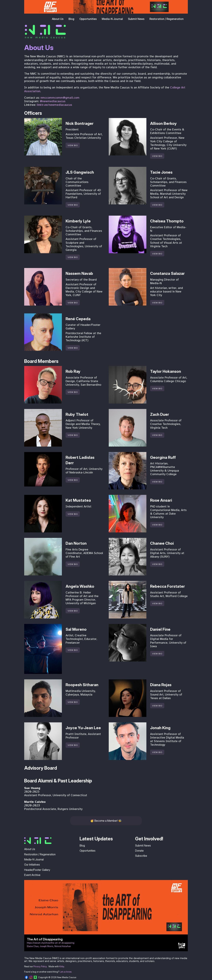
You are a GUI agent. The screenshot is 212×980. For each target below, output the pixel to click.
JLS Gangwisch (80, 172)
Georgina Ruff (163, 457)
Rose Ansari (161, 500)
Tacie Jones (161, 172)
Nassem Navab (79, 273)
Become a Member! (106, 821)
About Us (58, 19)
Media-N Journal (112, 19)
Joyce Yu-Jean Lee (83, 728)
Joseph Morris (46, 946)
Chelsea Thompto (167, 221)
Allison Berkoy (163, 123)
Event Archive (32, 875)
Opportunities (88, 19)
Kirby (62, 966)
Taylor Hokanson (166, 371)
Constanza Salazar (167, 273)
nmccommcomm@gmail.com (60, 98)
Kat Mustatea (78, 500)
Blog (71, 19)
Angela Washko (80, 586)
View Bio (73, 145)
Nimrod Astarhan (63, 946)
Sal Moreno (76, 629)
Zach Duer (160, 414)
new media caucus (46, 37)
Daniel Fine (160, 629)
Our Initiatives (32, 865)
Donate (139, 851)
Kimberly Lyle (78, 221)
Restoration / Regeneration (166, 19)
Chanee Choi (162, 543)
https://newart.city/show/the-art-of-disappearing (51, 943)
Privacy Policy (40, 966)
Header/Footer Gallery (37, 870)
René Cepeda (78, 319)
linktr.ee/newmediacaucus (54, 105)
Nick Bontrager (80, 123)
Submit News (136, 19)
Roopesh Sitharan (82, 685)
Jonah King (160, 728)
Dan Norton (76, 543)
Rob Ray (73, 371)
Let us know (66, 972)
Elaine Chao (33, 946)
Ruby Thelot (77, 414)
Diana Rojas (161, 685)
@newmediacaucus (53, 101)
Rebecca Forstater (168, 586)
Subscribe (141, 856)
